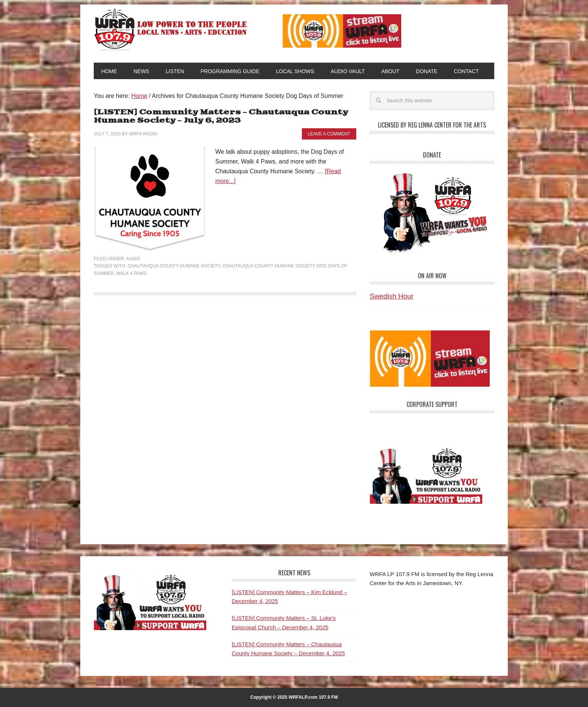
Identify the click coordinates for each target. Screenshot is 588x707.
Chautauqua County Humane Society (174, 266)
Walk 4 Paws (131, 273)
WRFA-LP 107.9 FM (171, 29)
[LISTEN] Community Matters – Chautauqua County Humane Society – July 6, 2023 (221, 116)
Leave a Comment (329, 134)
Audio (133, 259)
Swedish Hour (392, 296)
